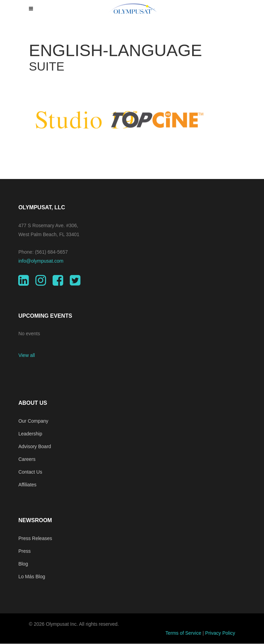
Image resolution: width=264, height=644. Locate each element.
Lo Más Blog (32, 577)
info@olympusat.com (41, 261)
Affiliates (27, 485)
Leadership (30, 434)
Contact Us (30, 472)
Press (24, 551)
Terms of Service (183, 633)
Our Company (33, 421)
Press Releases (35, 538)
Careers (27, 459)
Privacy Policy (220, 633)
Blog (23, 564)
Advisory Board (35, 446)
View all (26, 355)
